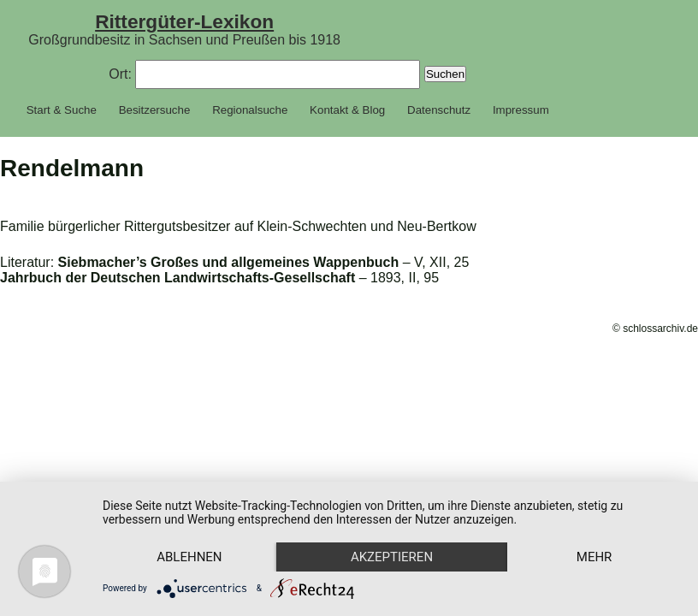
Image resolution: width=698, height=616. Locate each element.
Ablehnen (189, 557)
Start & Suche (62, 110)
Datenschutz (439, 110)
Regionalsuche (250, 110)
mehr (594, 557)
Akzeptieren (392, 557)
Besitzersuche (155, 110)
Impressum (521, 110)
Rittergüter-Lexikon (184, 21)
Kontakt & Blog (347, 110)
